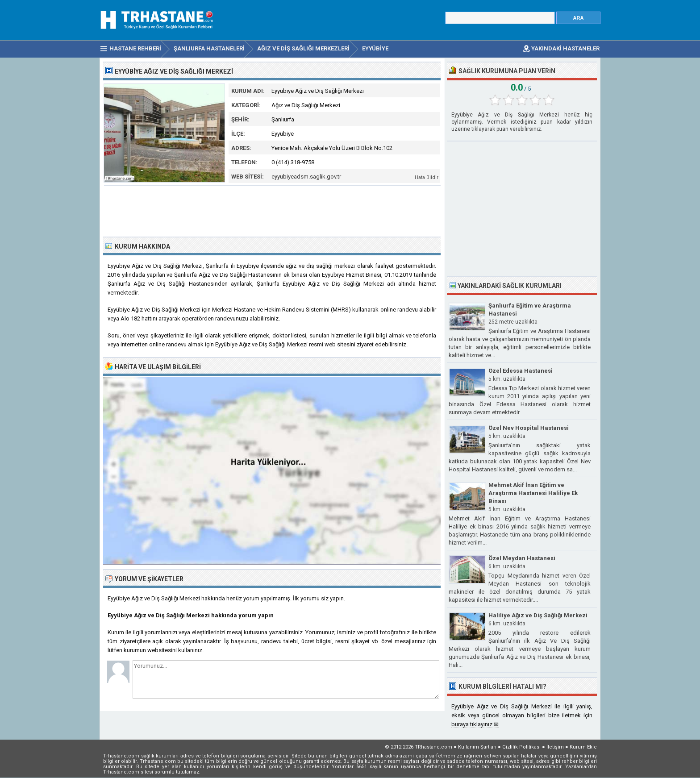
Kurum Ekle (583, 747)
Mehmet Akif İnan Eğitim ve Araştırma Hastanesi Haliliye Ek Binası (533, 493)
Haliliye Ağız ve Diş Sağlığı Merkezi (538, 615)
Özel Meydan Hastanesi (522, 558)
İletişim (555, 747)
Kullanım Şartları (477, 747)
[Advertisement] (272, 210)
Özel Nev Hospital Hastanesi (529, 428)
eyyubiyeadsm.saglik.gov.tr (306, 177)
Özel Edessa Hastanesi (521, 371)
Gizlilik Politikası (521, 747)
